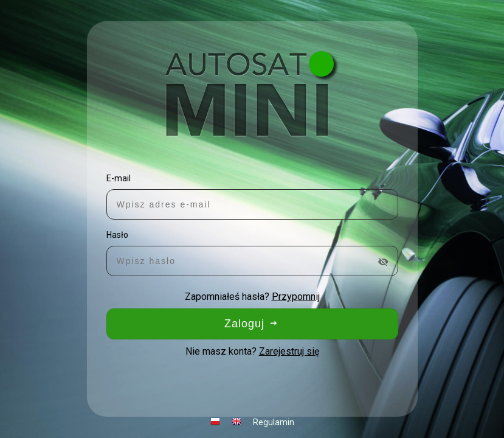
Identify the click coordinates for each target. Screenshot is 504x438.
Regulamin (274, 422)
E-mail (119, 178)
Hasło (117, 235)
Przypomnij (296, 297)
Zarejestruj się (289, 351)
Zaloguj (252, 324)
